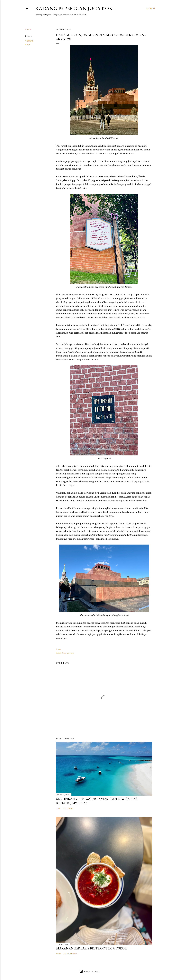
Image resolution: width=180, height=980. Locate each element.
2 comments (68, 808)
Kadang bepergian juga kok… (76, 8)
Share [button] (28, 30)
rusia (27, 44)
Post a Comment (70, 953)
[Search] (150, 8)
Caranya (29, 41)
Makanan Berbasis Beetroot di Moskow (92, 948)
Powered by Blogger (90, 971)
